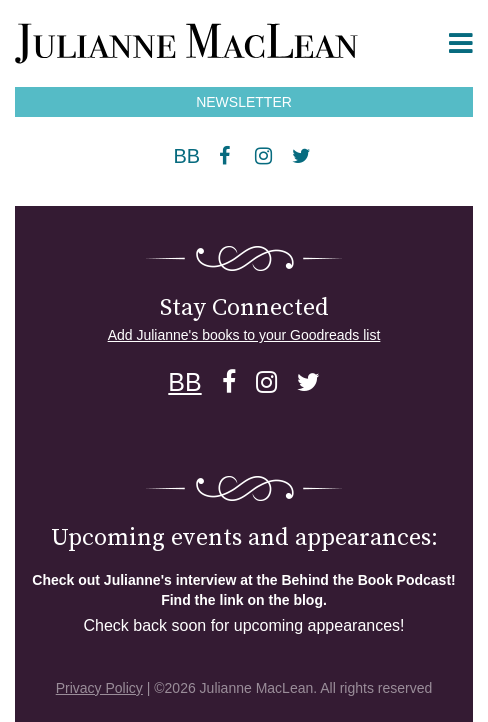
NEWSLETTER (244, 102)
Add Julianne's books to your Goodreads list (244, 335)
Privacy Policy (99, 688)
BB (187, 156)
